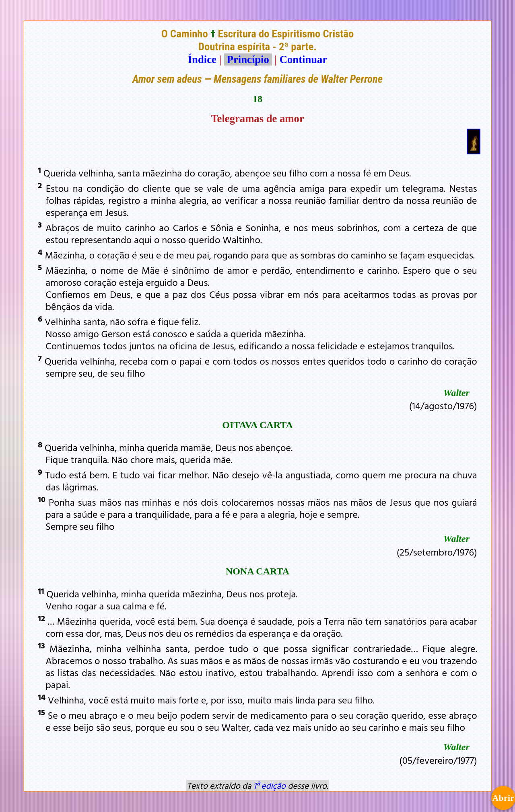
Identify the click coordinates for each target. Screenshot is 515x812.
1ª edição (270, 785)
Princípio (248, 59)
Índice (202, 59)
